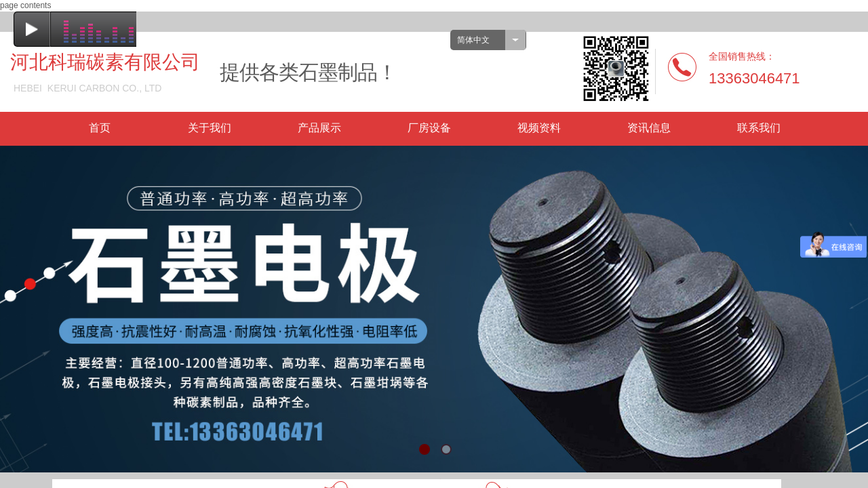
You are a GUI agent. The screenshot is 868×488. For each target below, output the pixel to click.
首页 (100, 128)
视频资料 (539, 128)
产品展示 (319, 128)
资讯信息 (649, 128)
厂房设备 (429, 128)
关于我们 (210, 128)
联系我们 (759, 128)
